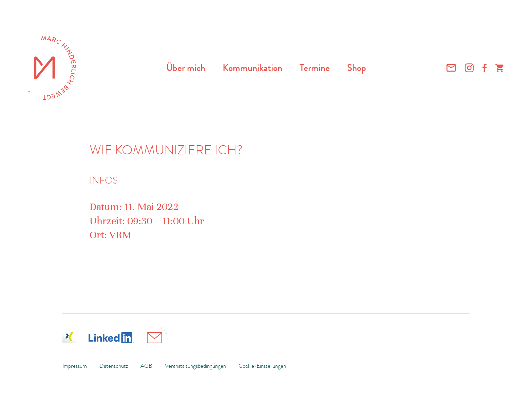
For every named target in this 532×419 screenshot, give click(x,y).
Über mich (186, 68)
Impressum (75, 366)
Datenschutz (114, 366)
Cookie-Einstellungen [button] (262, 366)
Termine (315, 68)
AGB (146, 366)
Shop (357, 68)
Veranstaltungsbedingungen (195, 366)
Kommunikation (252, 68)
